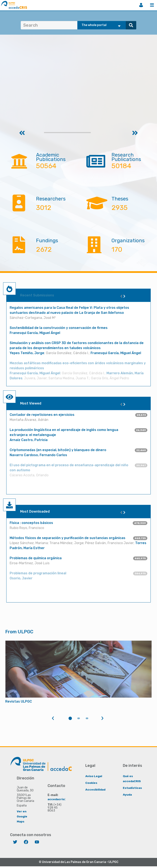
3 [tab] (87, 718)
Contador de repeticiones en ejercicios (42, 415)
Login (141, 5)
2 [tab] (79, 718)
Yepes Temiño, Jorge (27, 353)
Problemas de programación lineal (38, 573)
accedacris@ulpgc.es (64, 799)
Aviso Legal (94, 776)
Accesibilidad (95, 789)
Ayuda (127, 794)
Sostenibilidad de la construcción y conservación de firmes (59, 328)
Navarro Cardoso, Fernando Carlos (38, 455)
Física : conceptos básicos (31, 523)
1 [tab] (70, 718)
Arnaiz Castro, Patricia (29, 440)
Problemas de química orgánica (36, 558)
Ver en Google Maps (22, 816)
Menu (152, 5)
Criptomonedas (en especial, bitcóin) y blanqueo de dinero (58, 450)
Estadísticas (133, 788)
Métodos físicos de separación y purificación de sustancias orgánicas (67, 538)
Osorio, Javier (21, 578)
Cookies (91, 783)
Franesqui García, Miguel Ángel (35, 333)
